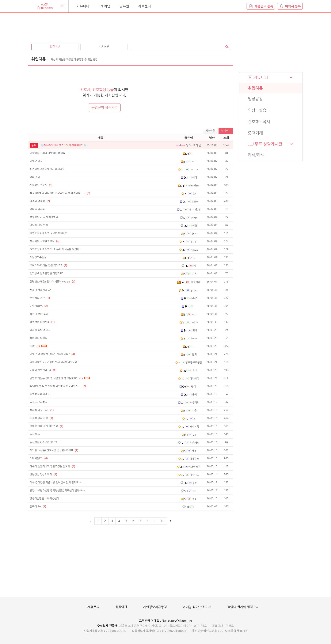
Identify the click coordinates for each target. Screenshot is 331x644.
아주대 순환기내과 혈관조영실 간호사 (52, 466)
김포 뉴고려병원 (38, 402)
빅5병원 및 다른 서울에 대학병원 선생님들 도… (58, 386)
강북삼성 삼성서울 (42, 322)
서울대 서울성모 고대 (41, 290)
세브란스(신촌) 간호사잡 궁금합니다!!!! (54, 450)
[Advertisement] (131, 26)
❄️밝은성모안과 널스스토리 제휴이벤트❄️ (64, 145)
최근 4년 (55, 47)
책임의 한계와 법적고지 (243, 607)
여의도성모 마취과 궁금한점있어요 (48, 233)
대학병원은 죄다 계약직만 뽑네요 (47, 153)
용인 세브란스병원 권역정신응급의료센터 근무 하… (57, 490)
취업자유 (255, 88)
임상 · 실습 (257, 110)
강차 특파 (35, 177)
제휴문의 (93, 607)
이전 (91, 521)
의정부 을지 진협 (41, 418)
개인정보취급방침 (155, 607)
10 (162, 521)
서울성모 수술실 (41, 185)
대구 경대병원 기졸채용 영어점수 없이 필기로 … (56, 482)
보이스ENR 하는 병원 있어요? (48, 265)
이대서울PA (39, 306)
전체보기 (226, 131)
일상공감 (255, 99)
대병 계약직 (36, 161)
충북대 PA (38, 507)
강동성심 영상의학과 (43, 474)
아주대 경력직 (40, 201)
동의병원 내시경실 (40, 394)
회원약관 (121, 607)
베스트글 (210, 131)
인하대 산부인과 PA (43, 370)
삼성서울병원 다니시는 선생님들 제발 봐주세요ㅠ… (60, 193)
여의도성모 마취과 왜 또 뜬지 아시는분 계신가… (56, 249)
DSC (35, 346)
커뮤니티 (83, 6)
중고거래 (255, 133)
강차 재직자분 (37, 209)
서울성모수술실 (38, 257)
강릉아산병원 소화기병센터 (44, 499)
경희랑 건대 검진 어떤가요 (47, 426)
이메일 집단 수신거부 (197, 607)
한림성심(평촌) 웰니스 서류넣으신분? (53, 282)
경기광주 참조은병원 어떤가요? (47, 273)
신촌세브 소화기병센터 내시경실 (47, 169)
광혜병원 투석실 (38, 338)
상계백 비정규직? (42, 410)
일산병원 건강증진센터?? (43, 442)
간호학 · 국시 (259, 122)
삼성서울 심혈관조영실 (45, 241)
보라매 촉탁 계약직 (40, 330)
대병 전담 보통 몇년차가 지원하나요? (52, 354)
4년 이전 (104, 47)
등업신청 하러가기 (105, 107)
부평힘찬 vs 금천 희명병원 (44, 217)
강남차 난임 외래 (39, 225)
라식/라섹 (256, 155)
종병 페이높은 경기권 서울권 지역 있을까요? (56, 378)
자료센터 (144, 6)
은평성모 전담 (40, 298)
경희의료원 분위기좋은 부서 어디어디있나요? (54, 362)
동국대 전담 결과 (39, 314)
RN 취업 (104, 6)
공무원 (124, 6)
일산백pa (35, 434)
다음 (170, 521)
